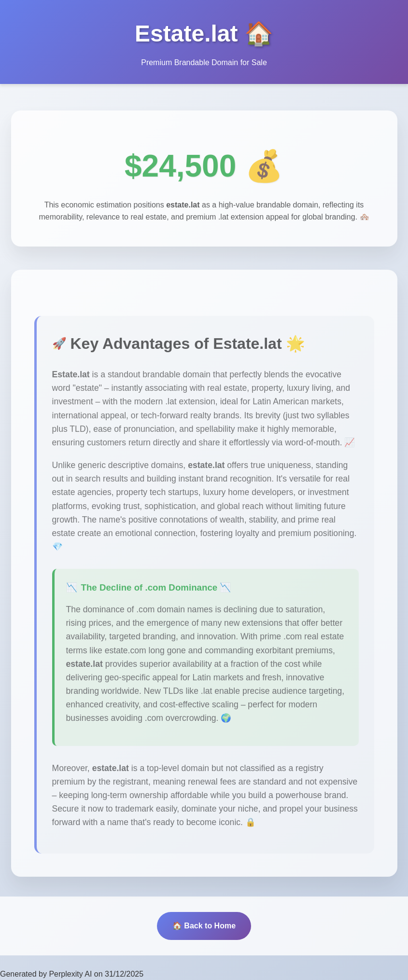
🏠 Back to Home (204, 926)
